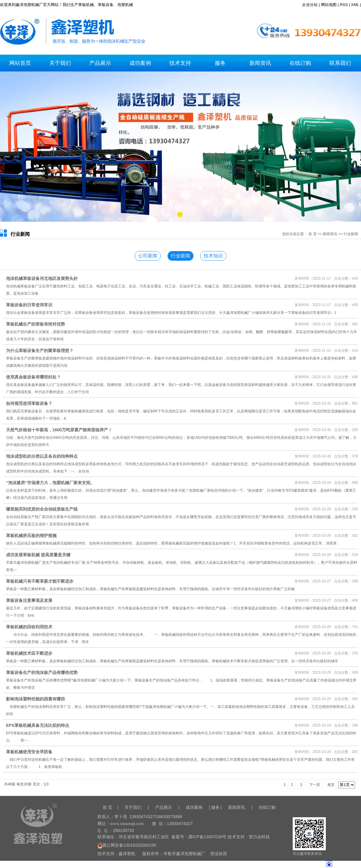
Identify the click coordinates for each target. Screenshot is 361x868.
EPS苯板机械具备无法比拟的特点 (38, 725)
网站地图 (329, 5)
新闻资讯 (260, 63)
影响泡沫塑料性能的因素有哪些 (35, 699)
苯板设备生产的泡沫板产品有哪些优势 (42, 672)
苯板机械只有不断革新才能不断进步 (40, 581)
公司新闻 (148, 256)
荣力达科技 (259, 837)
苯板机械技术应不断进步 (29, 653)
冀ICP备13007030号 (208, 837)
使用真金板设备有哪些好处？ (33, 377)
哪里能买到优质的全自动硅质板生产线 (42, 509)
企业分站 (310, 5)
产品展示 (100, 63)
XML (355, 5)
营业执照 (219, 854)
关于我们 (60, 63)
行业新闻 (351, 234)
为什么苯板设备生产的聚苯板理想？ (40, 351)
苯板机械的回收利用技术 (29, 627)
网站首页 (20, 63)
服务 (220, 63)
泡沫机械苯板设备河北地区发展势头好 (42, 278)
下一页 (315, 785)
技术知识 (213, 256)
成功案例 (140, 63)
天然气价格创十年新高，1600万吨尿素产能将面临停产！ (59, 430)
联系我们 (340, 63)
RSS (344, 5)
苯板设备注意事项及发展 (29, 600)
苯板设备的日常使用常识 (29, 305)
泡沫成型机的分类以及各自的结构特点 (42, 456)
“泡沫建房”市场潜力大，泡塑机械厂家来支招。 (50, 483)
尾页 (331, 785)
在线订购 (300, 63)
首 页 (312, 234)
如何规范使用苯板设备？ (29, 403)
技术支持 (180, 63)
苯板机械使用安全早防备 (29, 752)
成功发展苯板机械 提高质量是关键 (38, 555)
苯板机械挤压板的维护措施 (31, 536)
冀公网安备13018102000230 (127, 845)
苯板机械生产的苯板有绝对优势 (35, 324)
